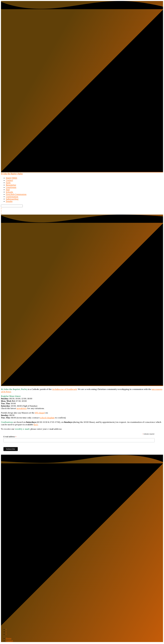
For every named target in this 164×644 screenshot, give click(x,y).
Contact (9, 180)
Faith (8, 183)
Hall (8, 190)
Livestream (11, 187)
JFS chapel (40, 413)
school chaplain (47, 418)
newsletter (22, 408)
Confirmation (12, 197)
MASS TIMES (12, 178)
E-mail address (10, 437)
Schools (9, 192)
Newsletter (11, 185)
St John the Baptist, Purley (12, 174)
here (36, 425)
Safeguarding (12, 199)
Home (9, 639)
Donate (9, 201)
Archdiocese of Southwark (64, 389)
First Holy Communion (16, 194)
